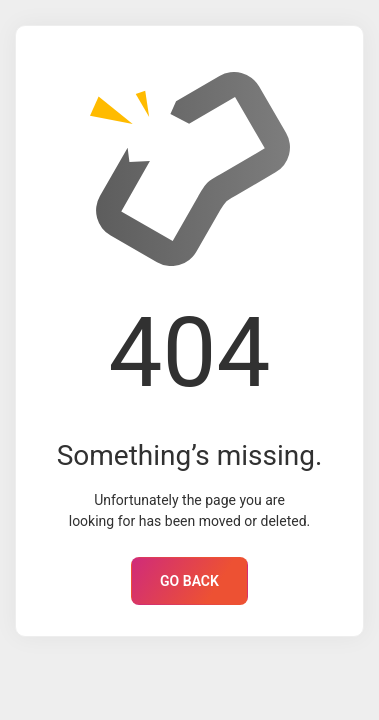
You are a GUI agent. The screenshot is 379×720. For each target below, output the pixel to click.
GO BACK (189, 581)
